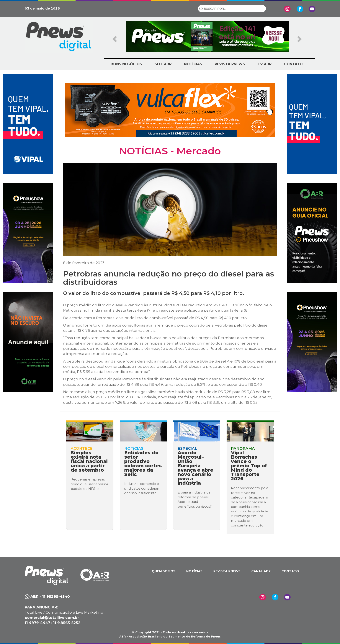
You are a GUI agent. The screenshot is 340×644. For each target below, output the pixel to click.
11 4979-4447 (37, 623)
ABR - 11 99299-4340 (50, 597)
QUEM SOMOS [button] (164, 571)
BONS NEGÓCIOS (126, 64)
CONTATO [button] (293, 64)
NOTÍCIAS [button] (193, 64)
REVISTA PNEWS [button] (230, 64)
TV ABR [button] (265, 64)
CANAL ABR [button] (261, 571)
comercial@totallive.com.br (52, 618)
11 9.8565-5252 (67, 623)
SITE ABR (163, 64)
